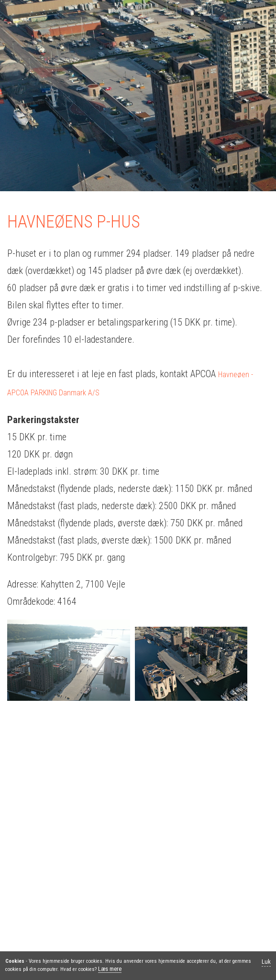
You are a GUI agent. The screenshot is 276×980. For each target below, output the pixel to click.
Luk (266, 962)
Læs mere (110, 969)
